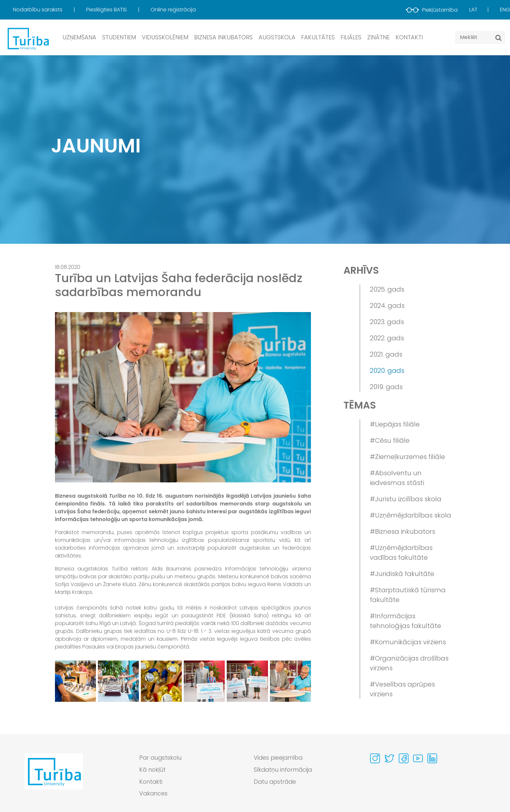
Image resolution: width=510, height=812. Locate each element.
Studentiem (119, 37)
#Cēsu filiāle (390, 440)
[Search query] (480, 37)
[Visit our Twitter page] (389, 758)
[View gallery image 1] (75, 681)
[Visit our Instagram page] (375, 758)
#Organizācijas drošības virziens (409, 663)
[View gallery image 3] (161, 681)
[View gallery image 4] (204, 681)
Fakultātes (318, 37)
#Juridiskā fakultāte (402, 574)
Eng (505, 10)
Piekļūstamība (432, 10)
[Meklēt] (498, 38)
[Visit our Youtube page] (418, 758)
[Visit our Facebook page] (404, 758)
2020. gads (387, 371)
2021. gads (386, 354)
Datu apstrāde (275, 782)
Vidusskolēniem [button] (165, 37)
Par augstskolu (161, 758)
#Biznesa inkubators (403, 531)
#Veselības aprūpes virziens (402, 689)
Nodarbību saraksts (38, 10)
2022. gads (387, 338)
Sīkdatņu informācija (283, 770)
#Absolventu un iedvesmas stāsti (397, 478)
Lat (473, 10)
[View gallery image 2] (118, 681)
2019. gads (386, 387)
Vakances (154, 794)
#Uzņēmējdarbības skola (410, 515)
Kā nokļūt (153, 770)
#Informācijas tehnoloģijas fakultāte (405, 621)
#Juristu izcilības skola (406, 499)
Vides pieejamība (279, 758)
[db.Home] (28, 39)
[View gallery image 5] (247, 681)
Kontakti (409, 37)
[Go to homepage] (54, 778)
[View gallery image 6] (290, 681)
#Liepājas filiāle (395, 424)
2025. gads (387, 289)
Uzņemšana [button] (79, 37)
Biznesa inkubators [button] (223, 37)
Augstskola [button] (277, 37)
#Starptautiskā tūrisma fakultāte (408, 595)
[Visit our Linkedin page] (432, 758)
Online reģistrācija (173, 10)
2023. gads (387, 322)
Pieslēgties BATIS (107, 10)
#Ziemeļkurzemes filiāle (407, 457)
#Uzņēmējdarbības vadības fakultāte (401, 553)
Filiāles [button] (351, 37)
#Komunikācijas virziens (408, 642)
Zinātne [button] (378, 37)
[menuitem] (49, 10)
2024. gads (387, 306)
